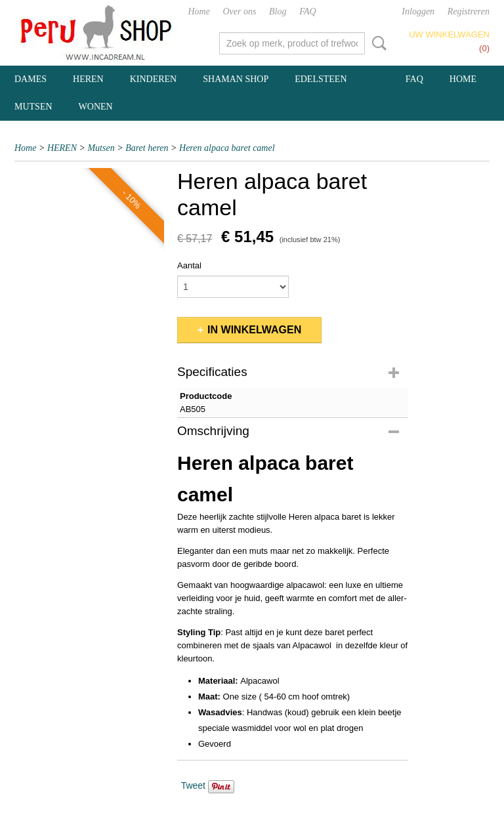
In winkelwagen (254, 330)
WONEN (96, 107)
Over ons (240, 11)
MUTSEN (33, 107)
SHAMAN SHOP (236, 79)
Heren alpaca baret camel (227, 148)
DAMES (31, 79)
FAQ (307, 11)
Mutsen (101, 148)
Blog (278, 11)
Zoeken (377, 43)
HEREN (88, 79)
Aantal (189, 265)
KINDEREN (154, 79)
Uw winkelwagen (449, 34)
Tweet (193, 785)
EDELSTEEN (321, 79)
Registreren (469, 11)
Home (199, 11)
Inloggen (418, 11)
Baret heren (147, 148)
